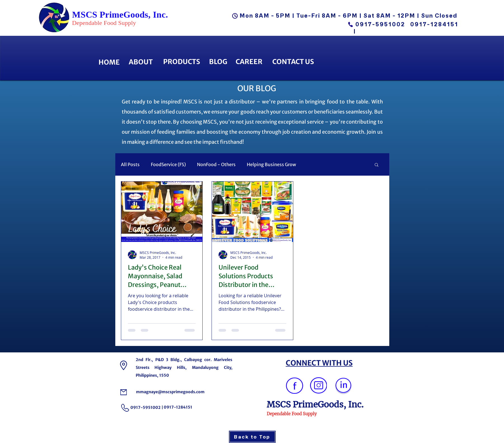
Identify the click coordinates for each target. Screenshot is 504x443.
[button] (377, 165)
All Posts (130, 164)
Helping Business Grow (271, 164)
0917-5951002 (380, 24)
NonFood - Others (216, 164)
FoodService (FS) (168, 164)
